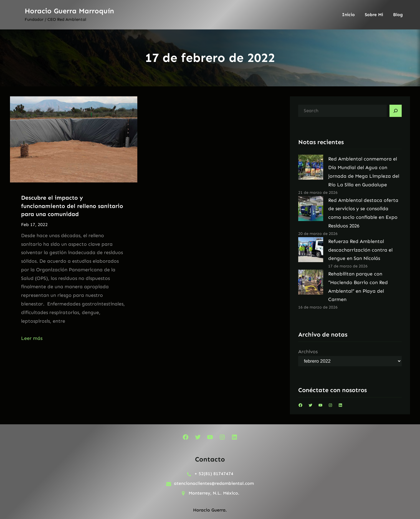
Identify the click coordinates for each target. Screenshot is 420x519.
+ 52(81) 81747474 (214, 474)
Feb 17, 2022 (34, 225)
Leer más (32, 338)
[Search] (396, 111)
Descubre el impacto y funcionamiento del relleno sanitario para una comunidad (72, 206)
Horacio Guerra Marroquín (69, 11)
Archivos (308, 352)
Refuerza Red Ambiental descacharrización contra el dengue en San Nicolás (360, 250)
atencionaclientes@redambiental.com (214, 483)
